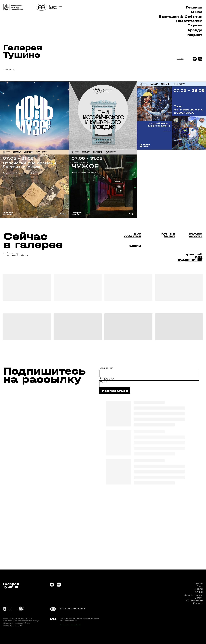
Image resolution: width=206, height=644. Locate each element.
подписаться (115, 391)
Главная (194, 7)
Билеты (199, 598)
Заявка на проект (194, 595)
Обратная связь (195, 600)
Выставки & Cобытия (181, 17)
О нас (197, 12)
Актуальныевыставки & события (17, 254)
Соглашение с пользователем (71, 625)
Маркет (195, 35)
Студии (195, 25)
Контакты (198, 603)
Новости (198, 589)
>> (5, 253)
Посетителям (189, 21)
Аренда (195, 30)
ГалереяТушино (23, 51)
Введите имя (106, 368)
